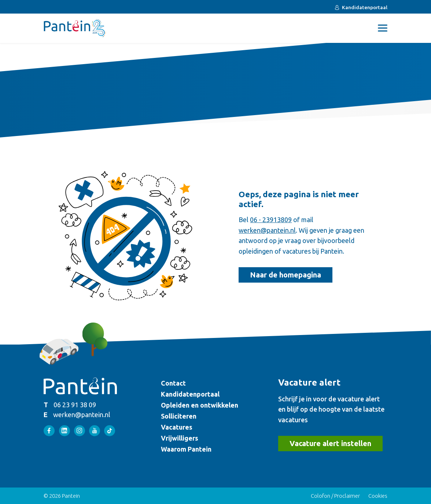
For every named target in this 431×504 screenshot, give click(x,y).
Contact (173, 383)
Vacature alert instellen (330, 443)
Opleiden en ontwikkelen (200, 405)
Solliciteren (179, 416)
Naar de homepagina (286, 275)
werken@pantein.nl (267, 230)
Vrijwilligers (180, 438)
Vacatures (177, 427)
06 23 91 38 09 (75, 405)
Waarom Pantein (186, 449)
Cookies (378, 496)
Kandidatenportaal (365, 7)
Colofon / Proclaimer (335, 496)
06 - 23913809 (271, 220)
